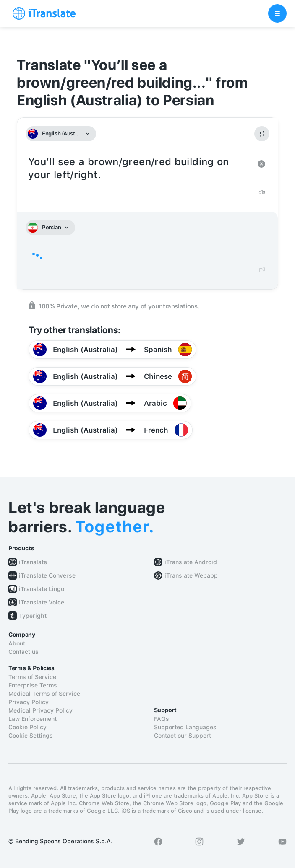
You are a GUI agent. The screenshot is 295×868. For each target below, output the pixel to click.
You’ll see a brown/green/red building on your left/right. (139, 168)
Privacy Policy (29, 702)
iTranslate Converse (47, 575)
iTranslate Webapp (191, 575)
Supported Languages (185, 727)
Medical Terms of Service (44, 694)
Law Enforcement (33, 719)
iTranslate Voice (42, 602)
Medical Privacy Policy (40, 710)
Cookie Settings (31, 736)
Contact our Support (183, 736)
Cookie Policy (27, 727)
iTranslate (33, 562)
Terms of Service (32, 677)
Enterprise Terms (33, 685)
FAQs (162, 719)
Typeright (33, 616)
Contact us (23, 652)
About (17, 643)
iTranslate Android (191, 562)
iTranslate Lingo (42, 589)
